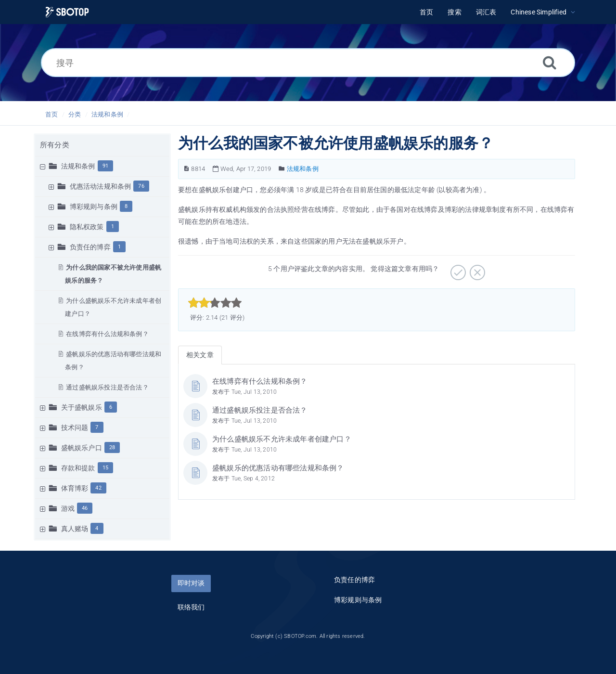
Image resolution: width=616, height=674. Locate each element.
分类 (75, 114)
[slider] (215, 303)
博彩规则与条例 (94, 207)
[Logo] (67, 12)
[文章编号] (186, 169)
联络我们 (191, 607)
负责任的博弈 (90, 247)
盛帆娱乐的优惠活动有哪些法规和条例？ (278, 468)
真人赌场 (75, 529)
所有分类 (55, 145)
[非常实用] (457, 269)
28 (112, 447)
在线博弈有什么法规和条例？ (107, 334)
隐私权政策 (87, 227)
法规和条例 (107, 114)
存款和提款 (78, 468)
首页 (51, 114)
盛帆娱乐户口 (82, 448)
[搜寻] (308, 63)
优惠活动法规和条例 (101, 186)
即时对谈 (191, 583)
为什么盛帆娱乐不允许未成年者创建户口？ (282, 439)
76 (141, 186)
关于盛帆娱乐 (82, 407)
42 (98, 488)
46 (85, 508)
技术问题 (75, 428)
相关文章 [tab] (200, 355)
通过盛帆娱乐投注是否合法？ (107, 387)
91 (105, 166)
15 (105, 468)
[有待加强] (476, 269)
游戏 (68, 508)
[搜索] (550, 62)
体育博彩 (75, 488)
